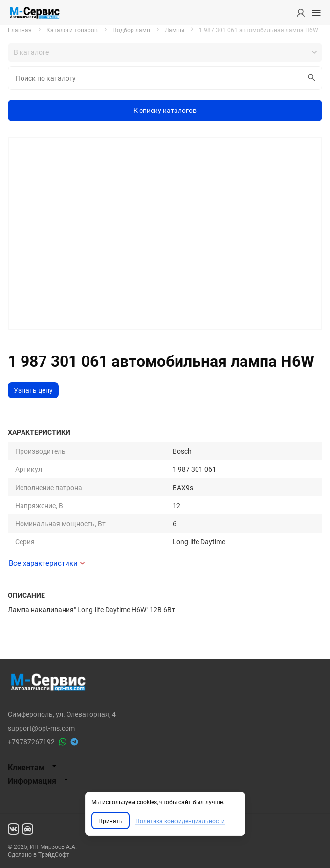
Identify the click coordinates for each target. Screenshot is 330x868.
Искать (310, 78)
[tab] (165, 767)
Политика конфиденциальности (180, 821)
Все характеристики (47, 563)
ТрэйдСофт (54, 854)
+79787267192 (31, 742)
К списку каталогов (165, 110)
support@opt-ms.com (41, 728)
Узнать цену (33, 390)
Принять (110, 821)
